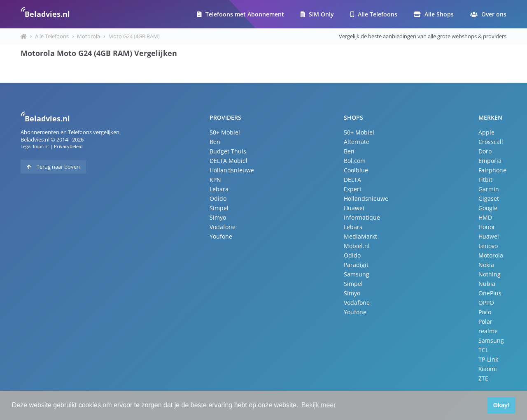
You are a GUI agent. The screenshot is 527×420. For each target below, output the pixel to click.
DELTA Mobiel (229, 161)
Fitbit (485, 180)
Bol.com (355, 161)
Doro (485, 151)
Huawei (354, 208)
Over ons (488, 14)
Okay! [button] (501, 405)
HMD (485, 217)
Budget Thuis (228, 151)
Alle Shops (434, 14)
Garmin (489, 189)
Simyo (218, 217)
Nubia (487, 284)
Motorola (89, 36)
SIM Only (317, 14)
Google (488, 208)
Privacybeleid (68, 146)
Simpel (219, 208)
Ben (215, 142)
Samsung (357, 274)
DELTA (352, 180)
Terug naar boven (53, 167)
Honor (487, 227)
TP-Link (488, 359)
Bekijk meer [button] (319, 405)
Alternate (357, 142)
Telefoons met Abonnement (241, 14)
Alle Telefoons (374, 14)
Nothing (490, 274)
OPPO (486, 303)
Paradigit (356, 265)
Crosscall (491, 142)
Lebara (219, 189)
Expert (353, 189)
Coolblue (356, 170)
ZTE (483, 378)
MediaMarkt (360, 236)
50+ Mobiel (225, 132)
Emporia (490, 161)
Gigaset (489, 198)
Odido (218, 198)
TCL (483, 350)
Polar (485, 321)
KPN (215, 180)
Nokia (486, 265)
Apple (486, 132)
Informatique (362, 217)
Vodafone (223, 227)
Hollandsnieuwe (232, 170)
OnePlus (490, 293)
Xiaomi (488, 369)
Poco (485, 312)
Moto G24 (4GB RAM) (134, 36)
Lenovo (488, 246)
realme (488, 331)
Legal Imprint (35, 146)
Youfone (221, 236)
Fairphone (492, 170)
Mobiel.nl (357, 246)
